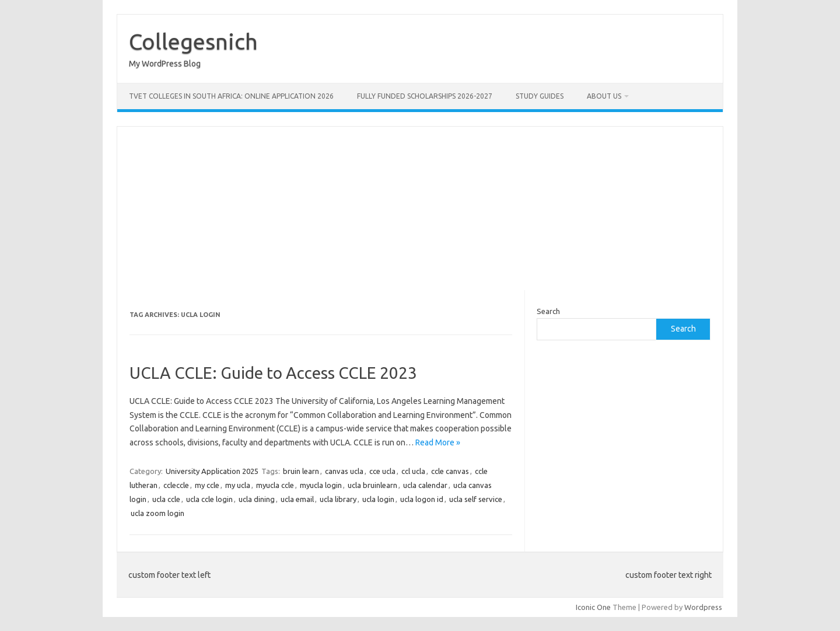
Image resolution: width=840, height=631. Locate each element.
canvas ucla (344, 471)
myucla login (321, 485)
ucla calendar (425, 485)
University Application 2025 (212, 471)
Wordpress (703, 607)
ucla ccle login (209, 499)
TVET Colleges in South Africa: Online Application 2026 (231, 96)
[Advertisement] (420, 208)
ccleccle (176, 485)
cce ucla (382, 471)
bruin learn (301, 471)
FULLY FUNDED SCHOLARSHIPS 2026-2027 (425, 96)
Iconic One (593, 607)
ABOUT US (604, 96)
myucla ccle (275, 485)
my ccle (207, 485)
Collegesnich (193, 41)
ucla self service (476, 499)
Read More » (438, 442)
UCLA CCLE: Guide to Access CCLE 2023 (273, 373)
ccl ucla (413, 471)
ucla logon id (422, 499)
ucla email (297, 499)
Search (548, 311)
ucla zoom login (157, 513)
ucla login (378, 499)
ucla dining (257, 499)
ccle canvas (450, 471)
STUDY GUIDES (540, 96)
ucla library (338, 499)
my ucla (238, 485)
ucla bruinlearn (372, 485)
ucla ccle (166, 499)
